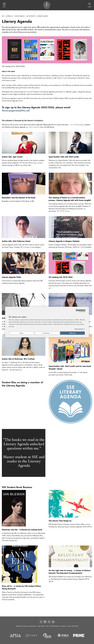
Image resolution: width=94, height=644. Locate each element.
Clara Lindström (34, 127)
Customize (47, 333)
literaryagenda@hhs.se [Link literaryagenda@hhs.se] (15, 110)
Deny (22, 333)
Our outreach (20, 16)
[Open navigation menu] (4, 5)
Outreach (9, 16)
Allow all (72, 333)
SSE (3, 16)
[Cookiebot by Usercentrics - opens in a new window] (77, 311)
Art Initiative (31, 16)
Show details (79, 329)
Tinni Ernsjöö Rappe (77, 125)
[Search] (89, 5)
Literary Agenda (43, 16)
